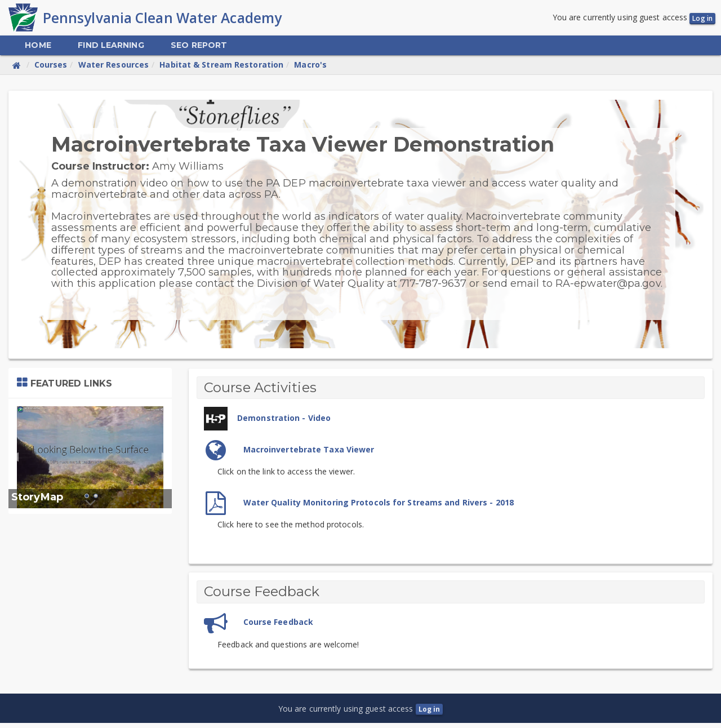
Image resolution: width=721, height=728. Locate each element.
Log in (702, 21)
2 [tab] (96, 501)
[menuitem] (38, 50)
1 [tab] (87, 501)
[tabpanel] (90, 462)
